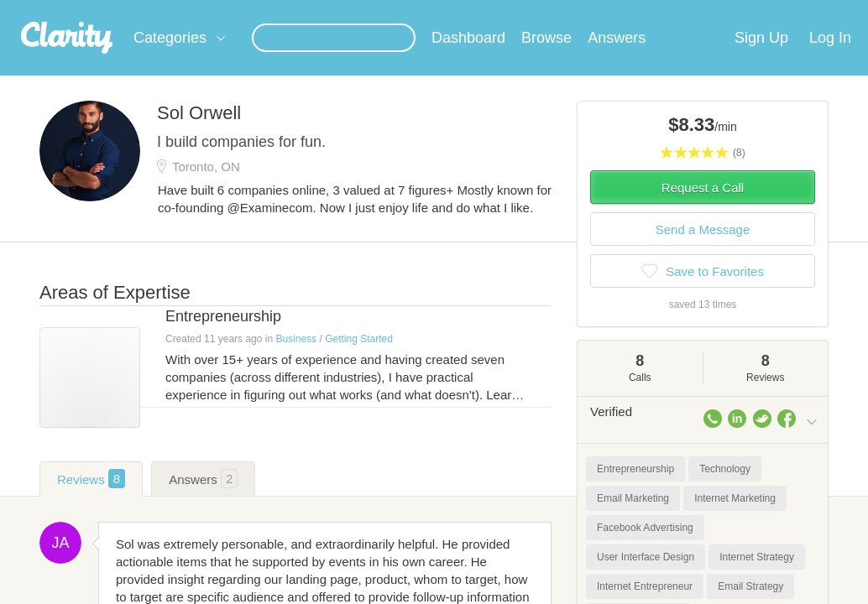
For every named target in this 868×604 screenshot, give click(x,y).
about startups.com (804, 11)
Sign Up (761, 58)
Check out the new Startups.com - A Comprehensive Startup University (561, 11)
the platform (88, 10)
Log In (830, 58)
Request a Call (703, 208)
